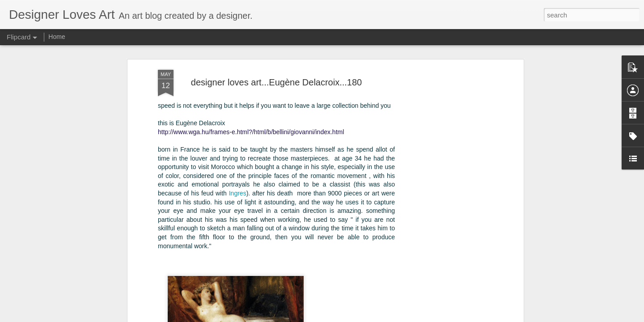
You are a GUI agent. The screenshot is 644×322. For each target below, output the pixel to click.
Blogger (363, 317)
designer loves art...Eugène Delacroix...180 (276, 65)
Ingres (238, 176)
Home (57, 37)
